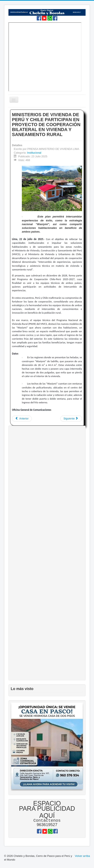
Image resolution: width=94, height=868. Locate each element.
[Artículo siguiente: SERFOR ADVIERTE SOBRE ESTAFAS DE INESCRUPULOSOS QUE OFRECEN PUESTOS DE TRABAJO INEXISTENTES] (71, 419)
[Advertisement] (47, 553)
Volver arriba (82, 856)
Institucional (34, 153)
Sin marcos (45, 57)
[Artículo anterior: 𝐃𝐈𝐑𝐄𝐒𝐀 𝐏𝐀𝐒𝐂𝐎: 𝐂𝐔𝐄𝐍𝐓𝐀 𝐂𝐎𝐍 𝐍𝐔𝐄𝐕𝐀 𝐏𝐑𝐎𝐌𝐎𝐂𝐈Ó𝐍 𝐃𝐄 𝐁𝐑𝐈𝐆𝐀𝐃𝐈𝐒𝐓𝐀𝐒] (22, 419)
